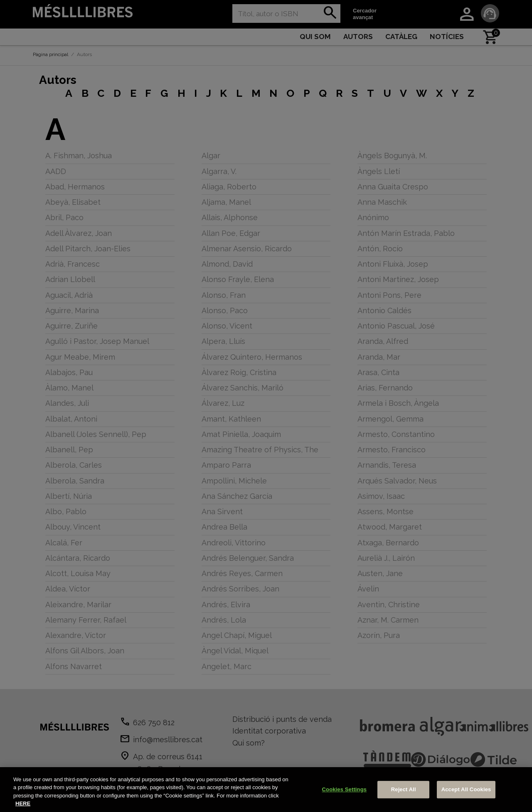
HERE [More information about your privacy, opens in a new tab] (23, 803)
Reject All (404, 789)
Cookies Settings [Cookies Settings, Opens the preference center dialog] (345, 789)
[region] (266, 790)
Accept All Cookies (466, 789)
